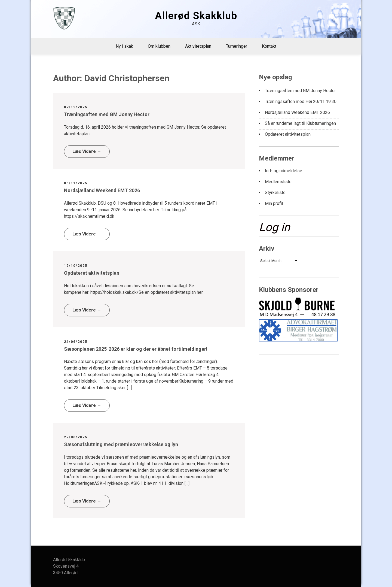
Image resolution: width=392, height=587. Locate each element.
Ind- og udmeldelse (284, 171)
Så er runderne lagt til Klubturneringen (300, 123)
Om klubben (159, 46)
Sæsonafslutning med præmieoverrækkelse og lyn (121, 444)
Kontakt (269, 46)
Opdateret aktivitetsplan (92, 273)
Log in (274, 227)
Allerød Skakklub (196, 16)
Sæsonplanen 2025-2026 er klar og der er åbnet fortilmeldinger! (136, 349)
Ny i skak (124, 46)
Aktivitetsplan (198, 46)
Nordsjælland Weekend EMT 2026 (102, 190)
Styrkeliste (275, 193)
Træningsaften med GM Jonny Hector (107, 114)
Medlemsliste (278, 182)
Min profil (274, 203)
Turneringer (237, 46)
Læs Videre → (87, 151)
